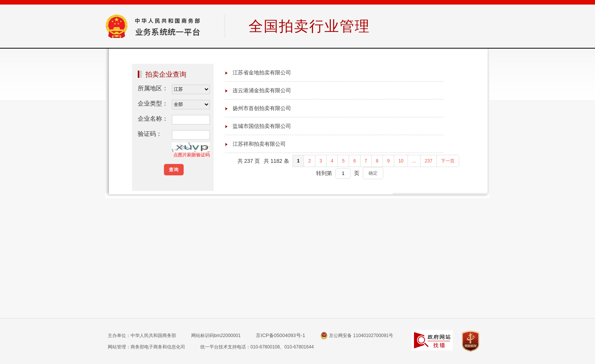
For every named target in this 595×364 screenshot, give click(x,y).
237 (428, 161)
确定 (373, 173)
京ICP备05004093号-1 (280, 335)
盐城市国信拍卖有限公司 (262, 126)
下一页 (448, 161)
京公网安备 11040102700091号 (357, 336)
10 (401, 161)
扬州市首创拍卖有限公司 (262, 108)
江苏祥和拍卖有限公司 (259, 144)
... (414, 161)
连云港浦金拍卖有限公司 (262, 90)
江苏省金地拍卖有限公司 (262, 72)
